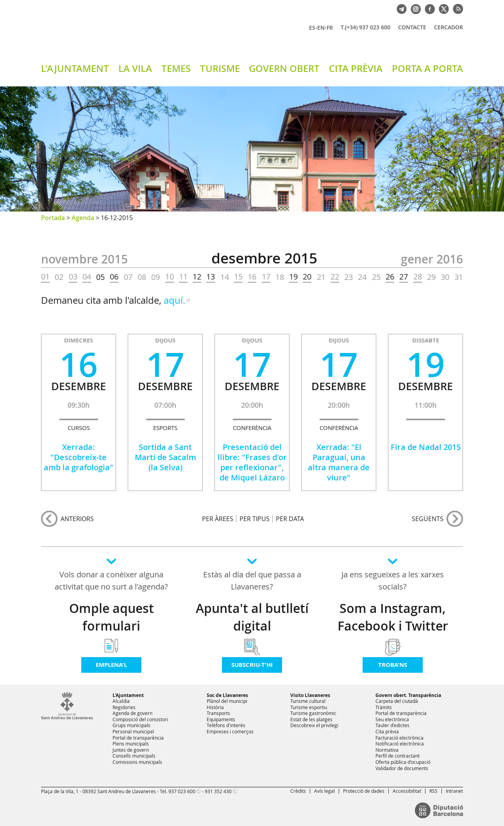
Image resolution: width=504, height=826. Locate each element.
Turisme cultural (308, 701)
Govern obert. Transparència (408, 695)
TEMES (176, 68)
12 (197, 277)
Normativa (387, 750)
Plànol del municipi (227, 701)
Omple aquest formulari (112, 617)
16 (252, 277)
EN (321, 28)
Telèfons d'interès (226, 725)
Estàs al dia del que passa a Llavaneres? (252, 581)
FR (330, 28)
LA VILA (135, 68)
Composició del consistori (140, 719)
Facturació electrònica (399, 738)
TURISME (220, 68)
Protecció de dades (364, 791)
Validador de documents (402, 768)
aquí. (174, 300)
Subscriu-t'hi (252, 665)
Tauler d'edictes (392, 725)
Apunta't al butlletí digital (252, 617)
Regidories (124, 707)
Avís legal (324, 791)
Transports (218, 713)
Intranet (454, 791)
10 (170, 277)
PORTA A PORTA (427, 68)
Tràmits (384, 707)
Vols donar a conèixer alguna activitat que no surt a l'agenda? (111, 581)
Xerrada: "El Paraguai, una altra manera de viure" (339, 462)
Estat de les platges (311, 719)
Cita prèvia (387, 731)
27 (404, 277)
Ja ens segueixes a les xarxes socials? (393, 581)
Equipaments (221, 719)
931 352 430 (218, 791)
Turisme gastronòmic (313, 713)
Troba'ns (393, 665)
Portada (53, 218)
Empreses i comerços (230, 731)
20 (307, 277)
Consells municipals (134, 756)
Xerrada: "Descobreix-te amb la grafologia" (79, 457)
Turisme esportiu (309, 707)
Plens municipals (131, 744)
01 (45, 277)
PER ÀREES (218, 519)
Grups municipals (131, 725)
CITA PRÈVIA (356, 68)
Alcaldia (121, 701)
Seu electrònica (392, 719)
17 (266, 277)
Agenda (83, 218)
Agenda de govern (132, 713)
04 (87, 277)
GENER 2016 (432, 259)
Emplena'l (111, 665)
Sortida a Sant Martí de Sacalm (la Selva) (165, 457)
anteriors (77, 519)
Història (215, 707)
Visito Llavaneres (310, 695)
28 (418, 277)
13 (211, 277)
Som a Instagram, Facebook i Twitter (393, 617)
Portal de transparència (138, 738)
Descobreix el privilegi (314, 725)
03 (73, 277)
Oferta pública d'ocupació (403, 762)
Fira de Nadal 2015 (426, 447)
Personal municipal (133, 731)
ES (312, 28)
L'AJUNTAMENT (75, 68)
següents (428, 519)
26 (390, 277)
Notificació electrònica (400, 744)
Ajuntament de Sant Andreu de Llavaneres (133, 35)
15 (238, 277)
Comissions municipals (137, 762)
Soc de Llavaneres (227, 695)
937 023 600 (182, 791)
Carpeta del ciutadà (397, 701)
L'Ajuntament (128, 695)
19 (293, 277)
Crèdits (298, 791)
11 (183, 277)
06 (114, 277)
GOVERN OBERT (284, 68)
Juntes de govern (131, 750)
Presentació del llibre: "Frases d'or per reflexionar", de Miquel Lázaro (252, 462)
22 (335, 277)
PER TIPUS (255, 519)
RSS (433, 791)
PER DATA (290, 519)
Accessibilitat (407, 791)
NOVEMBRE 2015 (84, 259)
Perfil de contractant (398, 756)
